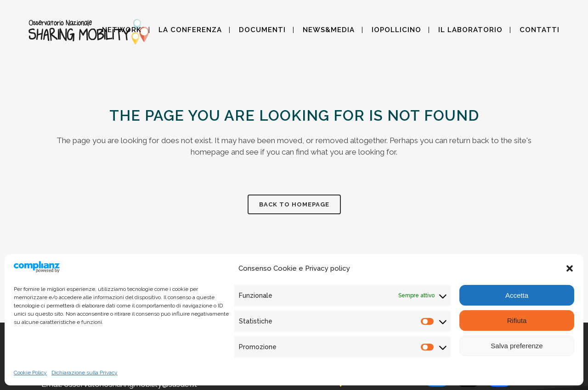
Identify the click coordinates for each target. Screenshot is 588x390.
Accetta (517, 295)
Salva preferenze (517, 346)
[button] (570, 268)
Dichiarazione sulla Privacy (85, 373)
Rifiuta (517, 320)
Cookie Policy (30, 373)
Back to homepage (294, 204)
